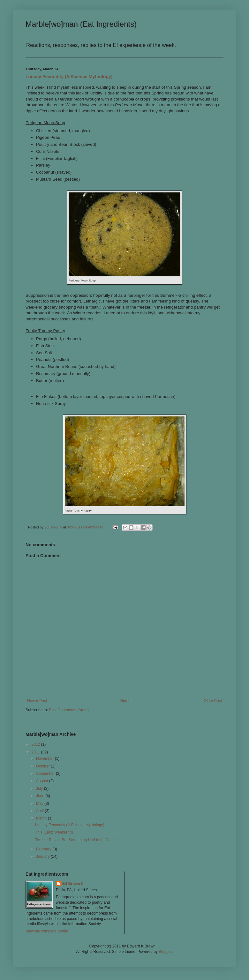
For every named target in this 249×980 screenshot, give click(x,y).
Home (125, 701)
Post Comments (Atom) (69, 710)
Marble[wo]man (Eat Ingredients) (81, 24)
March (42, 818)
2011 (36, 752)
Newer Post (37, 701)
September (46, 774)
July (40, 789)
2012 (36, 744)
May (40, 804)
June (41, 796)
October (43, 766)
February (44, 849)
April (40, 811)
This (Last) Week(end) (54, 832)
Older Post (213, 701)
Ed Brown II (73, 884)
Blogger (165, 952)
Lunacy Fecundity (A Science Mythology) (69, 77)
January (43, 857)
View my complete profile (47, 931)
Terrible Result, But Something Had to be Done (75, 840)
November (45, 759)
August (43, 781)
